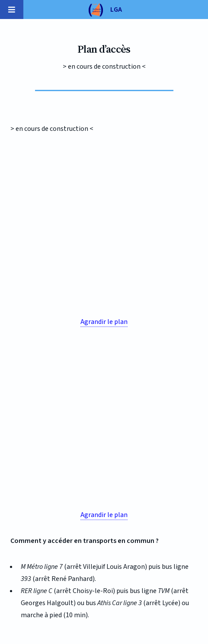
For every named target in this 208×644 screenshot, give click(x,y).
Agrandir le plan (104, 322)
